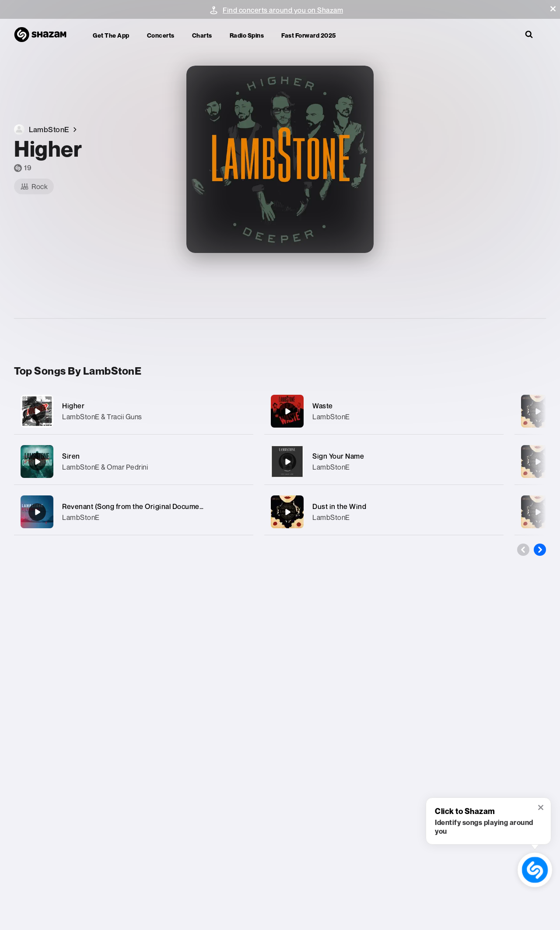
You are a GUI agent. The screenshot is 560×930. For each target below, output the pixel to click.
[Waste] (384, 411)
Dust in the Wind (339, 506)
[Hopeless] (538, 512)
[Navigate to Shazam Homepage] (45, 35)
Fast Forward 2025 (309, 35)
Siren (71, 456)
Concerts (161, 35)
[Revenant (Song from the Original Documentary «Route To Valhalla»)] (134, 512)
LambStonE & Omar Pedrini (105, 467)
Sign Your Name (338, 456)
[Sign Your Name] (384, 461)
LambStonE (81, 517)
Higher (73, 406)
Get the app (111, 35)
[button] (553, 9)
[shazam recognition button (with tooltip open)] (535, 870)
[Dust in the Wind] (384, 512)
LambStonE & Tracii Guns (102, 417)
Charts (202, 35)
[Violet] (538, 462)
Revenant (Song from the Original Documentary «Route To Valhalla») (171, 506)
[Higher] (134, 411)
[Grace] (538, 411)
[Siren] (134, 461)
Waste (323, 406)
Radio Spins (247, 35)
